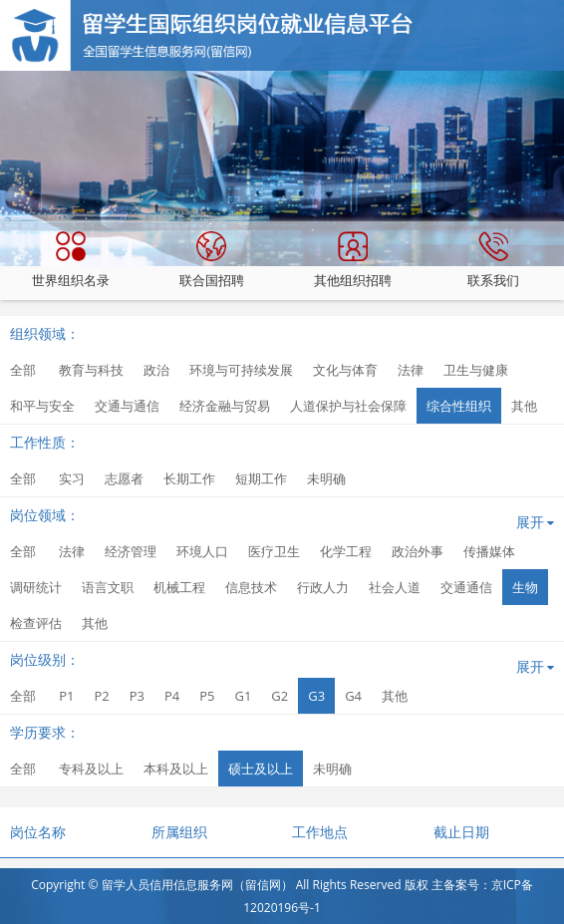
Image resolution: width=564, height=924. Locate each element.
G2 (280, 696)
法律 (411, 370)
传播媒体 (489, 551)
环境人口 (202, 551)
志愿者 (124, 478)
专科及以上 (91, 769)
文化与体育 (345, 370)
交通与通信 (127, 406)
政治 (156, 370)
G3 (316, 696)
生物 (525, 587)
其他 (524, 406)
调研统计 (36, 587)
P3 (137, 696)
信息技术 (251, 587)
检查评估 (36, 623)
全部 (23, 370)
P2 (101, 696)
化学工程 (346, 551)
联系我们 (493, 260)
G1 (243, 696)
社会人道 (395, 587)
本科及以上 (176, 769)
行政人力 (323, 587)
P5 (207, 696)
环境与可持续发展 (241, 370)
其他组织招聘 (353, 260)
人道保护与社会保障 (348, 406)
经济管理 (131, 551)
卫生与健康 (476, 370)
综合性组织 (459, 406)
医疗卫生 (274, 551)
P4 (172, 696)
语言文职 (108, 587)
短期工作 (261, 478)
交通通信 (466, 587)
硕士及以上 (261, 769)
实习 (72, 478)
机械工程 (179, 587)
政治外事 (418, 551)
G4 (353, 696)
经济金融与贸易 (225, 406)
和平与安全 (42, 406)
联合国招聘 (212, 260)
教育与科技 (91, 370)
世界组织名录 (71, 260)
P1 (66, 696)
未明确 (326, 478)
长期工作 (189, 478)
